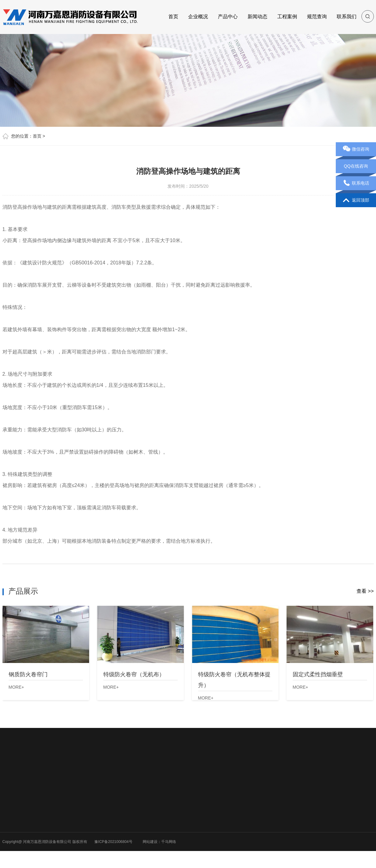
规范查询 (317, 17)
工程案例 (287, 17)
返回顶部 (356, 200)
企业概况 (198, 17)
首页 (173, 17)
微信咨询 (356, 149)
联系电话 (356, 183)
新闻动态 (257, 17)
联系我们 (347, 17)
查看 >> (365, 591)
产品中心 (228, 17)
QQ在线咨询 (356, 166)
